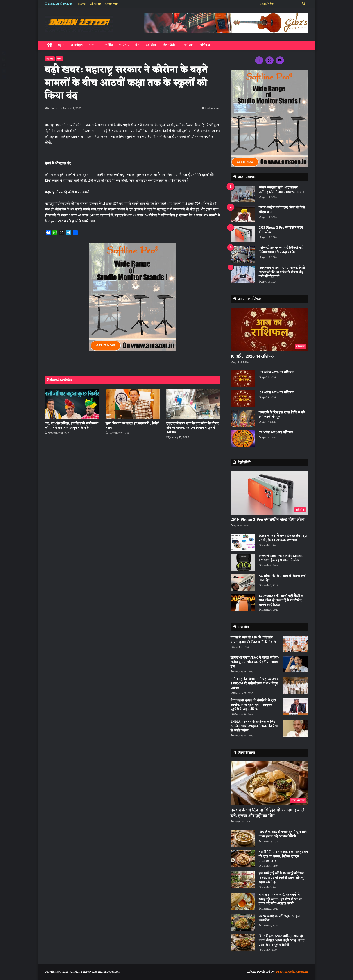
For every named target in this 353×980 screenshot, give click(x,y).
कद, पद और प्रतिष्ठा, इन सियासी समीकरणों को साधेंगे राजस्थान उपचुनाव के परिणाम (72, 426)
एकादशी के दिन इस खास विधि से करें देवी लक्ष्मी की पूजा (282, 415)
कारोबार (124, 45)
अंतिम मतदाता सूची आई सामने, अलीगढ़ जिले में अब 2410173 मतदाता (282, 190)
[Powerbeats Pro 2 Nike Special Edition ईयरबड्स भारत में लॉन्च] (243, 562)
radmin (53, 109)
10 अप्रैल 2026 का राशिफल (253, 356)
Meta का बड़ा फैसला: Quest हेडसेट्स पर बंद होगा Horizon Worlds (283, 538)
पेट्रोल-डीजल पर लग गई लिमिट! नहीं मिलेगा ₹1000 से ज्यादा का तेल (281, 250)
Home (82, 4)
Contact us (112, 4)
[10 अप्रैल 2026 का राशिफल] (269, 329)
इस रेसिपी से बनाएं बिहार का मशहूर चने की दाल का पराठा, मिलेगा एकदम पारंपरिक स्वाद (283, 856)
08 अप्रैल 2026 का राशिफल (276, 393)
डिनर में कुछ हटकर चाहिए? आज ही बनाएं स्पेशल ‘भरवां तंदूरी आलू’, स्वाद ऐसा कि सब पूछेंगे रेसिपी (282, 941)
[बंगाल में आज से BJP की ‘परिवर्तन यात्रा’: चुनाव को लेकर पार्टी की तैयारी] (296, 644)
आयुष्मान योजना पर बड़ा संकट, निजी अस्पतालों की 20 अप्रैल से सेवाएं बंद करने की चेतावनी (282, 272)
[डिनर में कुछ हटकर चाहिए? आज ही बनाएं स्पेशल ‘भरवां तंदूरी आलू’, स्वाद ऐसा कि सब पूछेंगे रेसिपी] (243, 943)
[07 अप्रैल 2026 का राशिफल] (243, 439)
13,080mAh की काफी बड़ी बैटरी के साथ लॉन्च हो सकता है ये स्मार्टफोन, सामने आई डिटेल (281, 600)
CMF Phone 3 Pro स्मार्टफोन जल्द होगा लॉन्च (281, 230)
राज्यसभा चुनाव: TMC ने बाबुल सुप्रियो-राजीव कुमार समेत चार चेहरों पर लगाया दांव (255, 662)
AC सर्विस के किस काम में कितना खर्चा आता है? (283, 578)
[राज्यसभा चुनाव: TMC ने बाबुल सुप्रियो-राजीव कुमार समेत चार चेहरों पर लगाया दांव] (296, 664)
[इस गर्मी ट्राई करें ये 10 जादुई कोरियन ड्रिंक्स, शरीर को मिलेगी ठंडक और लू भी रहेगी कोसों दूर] (243, 880)
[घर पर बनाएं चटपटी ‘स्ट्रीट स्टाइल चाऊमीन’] (243, 922)
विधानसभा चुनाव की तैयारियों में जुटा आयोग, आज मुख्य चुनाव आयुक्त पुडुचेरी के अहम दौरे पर (253, 705)
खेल (137, 45)
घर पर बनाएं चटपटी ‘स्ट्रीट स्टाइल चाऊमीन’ (279, 918)
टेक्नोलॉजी (151, 45)
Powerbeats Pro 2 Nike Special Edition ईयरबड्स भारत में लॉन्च (281, 558)
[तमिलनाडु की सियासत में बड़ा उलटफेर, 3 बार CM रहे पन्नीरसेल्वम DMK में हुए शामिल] (296, 685)
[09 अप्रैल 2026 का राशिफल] (243, 379)
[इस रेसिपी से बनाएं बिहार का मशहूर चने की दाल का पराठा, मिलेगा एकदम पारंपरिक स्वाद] (243, 858)
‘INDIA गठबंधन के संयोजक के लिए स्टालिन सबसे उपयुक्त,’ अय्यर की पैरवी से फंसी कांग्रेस (255, 726)
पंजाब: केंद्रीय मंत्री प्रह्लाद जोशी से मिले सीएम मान (282, 210)
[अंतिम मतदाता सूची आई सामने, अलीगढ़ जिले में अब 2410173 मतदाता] (243, 194)
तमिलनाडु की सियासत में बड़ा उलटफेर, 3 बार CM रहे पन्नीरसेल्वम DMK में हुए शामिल (255, 684)
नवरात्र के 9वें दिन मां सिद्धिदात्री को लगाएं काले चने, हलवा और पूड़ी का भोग (267, 813)
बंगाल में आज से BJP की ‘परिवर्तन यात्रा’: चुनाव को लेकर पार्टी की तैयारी (253, 640)
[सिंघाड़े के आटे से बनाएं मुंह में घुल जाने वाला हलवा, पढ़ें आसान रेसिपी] (243, 838)
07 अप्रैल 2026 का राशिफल (276, 433)
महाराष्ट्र (50, 59)
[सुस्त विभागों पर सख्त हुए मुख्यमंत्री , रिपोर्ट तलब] (133, 404)
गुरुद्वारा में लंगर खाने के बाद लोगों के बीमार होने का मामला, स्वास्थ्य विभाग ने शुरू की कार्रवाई (193, 428)
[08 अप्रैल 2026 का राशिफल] (243, 399)
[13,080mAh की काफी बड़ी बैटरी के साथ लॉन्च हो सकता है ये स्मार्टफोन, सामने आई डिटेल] (243, 602)
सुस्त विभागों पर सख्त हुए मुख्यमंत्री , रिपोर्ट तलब (132, 426)
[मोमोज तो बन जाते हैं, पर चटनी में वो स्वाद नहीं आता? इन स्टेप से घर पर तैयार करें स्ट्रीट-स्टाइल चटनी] (243, 901)
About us (95, 4)
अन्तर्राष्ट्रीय (77, 45)
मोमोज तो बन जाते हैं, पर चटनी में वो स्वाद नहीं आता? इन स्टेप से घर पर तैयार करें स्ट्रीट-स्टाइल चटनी (281, 899)
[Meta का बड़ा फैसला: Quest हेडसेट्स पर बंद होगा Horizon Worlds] (243, 542)
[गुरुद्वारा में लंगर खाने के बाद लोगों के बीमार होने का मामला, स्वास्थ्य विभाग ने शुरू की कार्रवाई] (193, 404)
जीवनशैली (169, 45)
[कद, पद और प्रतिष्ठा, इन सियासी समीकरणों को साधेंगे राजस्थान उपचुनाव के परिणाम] (72, 404)
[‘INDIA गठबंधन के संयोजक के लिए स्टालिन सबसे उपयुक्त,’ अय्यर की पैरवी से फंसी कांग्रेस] (296, 728)
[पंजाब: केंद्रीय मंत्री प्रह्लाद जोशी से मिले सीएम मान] (243, 214)
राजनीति (108, 45)
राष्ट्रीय (61, 45)
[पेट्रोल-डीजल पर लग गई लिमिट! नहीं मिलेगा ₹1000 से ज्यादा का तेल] (243, 254)
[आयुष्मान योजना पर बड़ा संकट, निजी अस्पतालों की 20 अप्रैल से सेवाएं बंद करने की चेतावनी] (243, 274)
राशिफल (205, 45)
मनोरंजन (189, 45)
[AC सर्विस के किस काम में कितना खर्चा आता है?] (243, 582)
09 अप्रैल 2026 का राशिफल (276, 372)
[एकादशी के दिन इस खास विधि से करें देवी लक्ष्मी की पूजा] (243, 419)
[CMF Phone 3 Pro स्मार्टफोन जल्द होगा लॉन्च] (243, 234)
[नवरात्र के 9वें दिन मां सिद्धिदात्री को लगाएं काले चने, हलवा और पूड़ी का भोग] (269, 783)
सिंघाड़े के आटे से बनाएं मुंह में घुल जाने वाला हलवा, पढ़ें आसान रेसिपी (283, 834)
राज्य (92, 45)
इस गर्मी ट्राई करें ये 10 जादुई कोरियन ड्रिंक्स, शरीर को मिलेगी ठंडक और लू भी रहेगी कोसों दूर (283, 878)
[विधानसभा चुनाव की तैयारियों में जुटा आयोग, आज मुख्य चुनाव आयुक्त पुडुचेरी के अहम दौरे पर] (296, 707)
